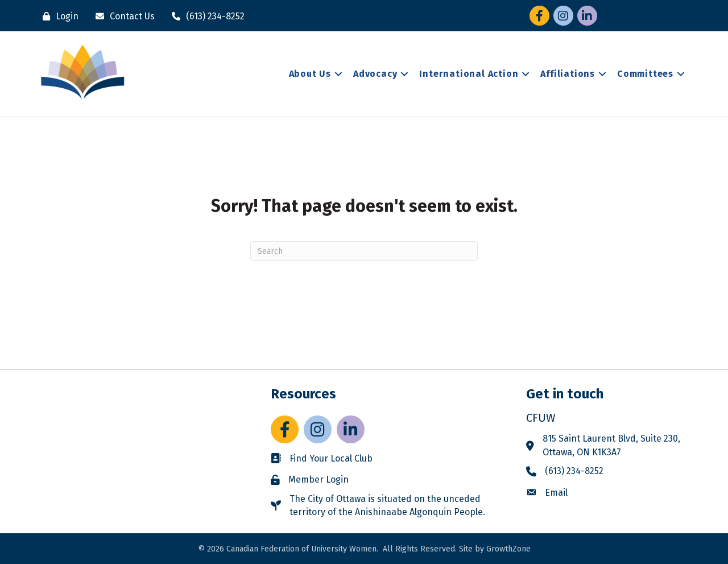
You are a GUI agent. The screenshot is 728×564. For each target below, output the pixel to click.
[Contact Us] (122, 16)
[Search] (364, 251)
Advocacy (375, 74)
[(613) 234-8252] (205, 16)
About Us (310, 74)
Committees (645, 74)
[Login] (58, 16)
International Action (469, 74)
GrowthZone (508, 549)
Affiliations (568, 74)
